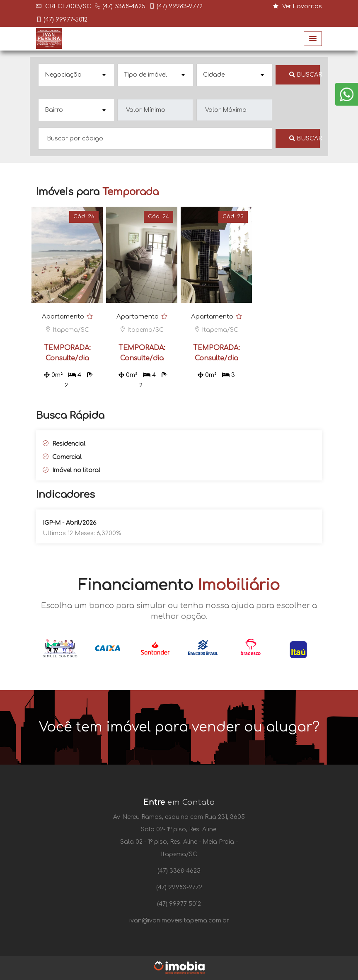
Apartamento (63, 317)
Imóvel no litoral (71, 470)
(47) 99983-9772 (180, 6)
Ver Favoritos (298, 6)
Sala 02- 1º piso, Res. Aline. (179, 829)
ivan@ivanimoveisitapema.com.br (179, 921)
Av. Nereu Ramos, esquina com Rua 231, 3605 (179, 817)
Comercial (62, 457)
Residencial (64, 444)
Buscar (305, 75)
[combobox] (76, 75)
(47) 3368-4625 (124, 6)
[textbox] (75, 75)
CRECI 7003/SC (67, 6)
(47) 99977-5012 (65, 20)
